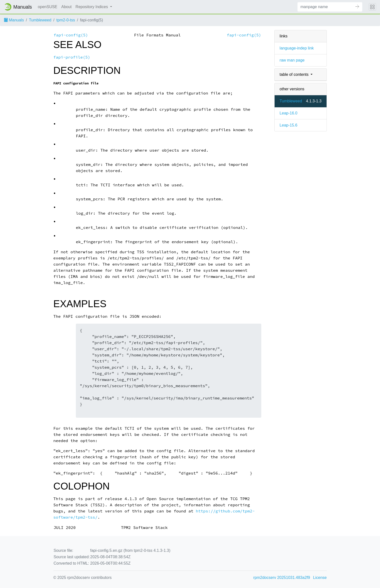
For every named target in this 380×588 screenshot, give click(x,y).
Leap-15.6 (288, 125)
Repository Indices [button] (92, 7)
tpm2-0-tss (66, 20)
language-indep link (297, 48)
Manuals (14, 20)
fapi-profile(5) (72, 57)
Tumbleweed (40, 20)
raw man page (292, 60)
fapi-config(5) (71, 35)
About (66, 7)
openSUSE (48, 7)
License (320, 578)
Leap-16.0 (288, 113)
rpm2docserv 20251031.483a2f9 (282, 578)
